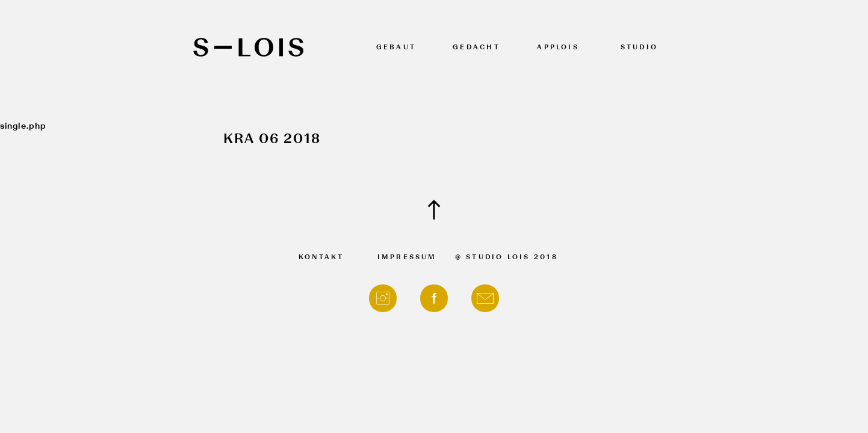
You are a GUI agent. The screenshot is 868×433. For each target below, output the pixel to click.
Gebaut (396, 48)
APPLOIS (558, 48)
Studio (639, 48)
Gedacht (476, 48)
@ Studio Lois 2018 (507, 258)
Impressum (407, 258)
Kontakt (321, 258)
